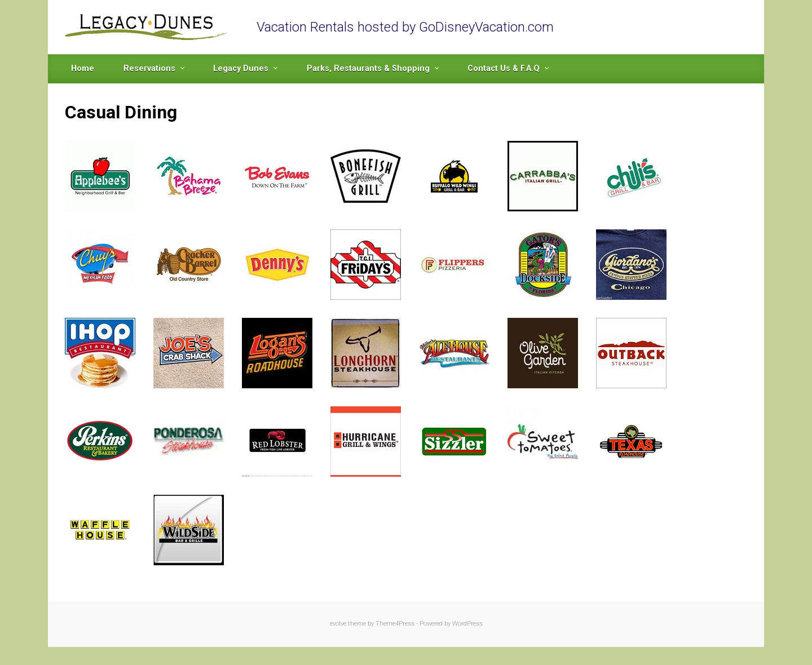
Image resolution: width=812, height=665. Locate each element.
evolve (338, 624)
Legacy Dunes (241, 68)
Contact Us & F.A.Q (504, 68)
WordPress (467, 624)
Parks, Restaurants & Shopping (368, 68)
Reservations (149, 68)
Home (83, 68)
